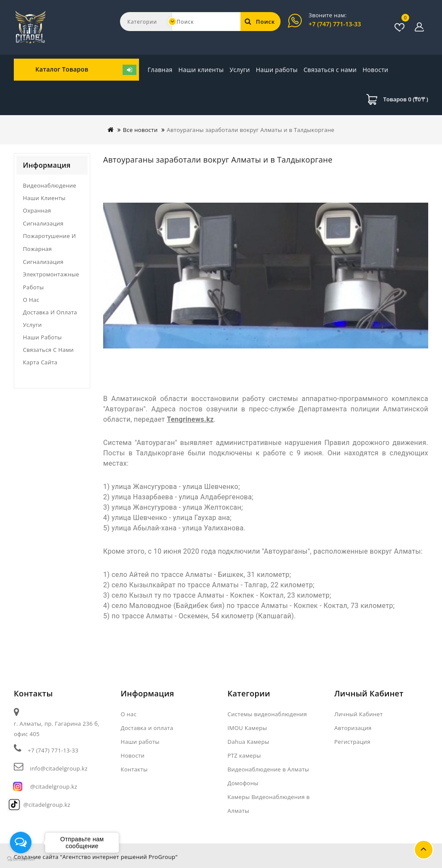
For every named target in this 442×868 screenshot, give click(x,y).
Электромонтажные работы (51, 281)
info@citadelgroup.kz (58, 768)
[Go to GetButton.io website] (21, 859)
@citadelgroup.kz (54, 787)
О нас (31, 300)
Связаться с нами (361, 70)
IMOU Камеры (247, 728)
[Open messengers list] (21, 843)
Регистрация (352, 742)
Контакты (134, 769)
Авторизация (353, 728)
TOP (424, 850)
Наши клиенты (201, 70)
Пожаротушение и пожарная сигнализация (49, 249)
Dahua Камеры (248, 742)
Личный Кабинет (359, 714)
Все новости (140, 130)
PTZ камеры (244, 755)
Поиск (260, 22)
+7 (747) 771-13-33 (335, 24)
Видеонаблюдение (50, 185)
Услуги (240, 70)
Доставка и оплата (50, 312)
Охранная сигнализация (43, 217)
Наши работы (277, 70)
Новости (316, 70)
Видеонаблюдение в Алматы (268, 769)
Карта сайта (40, 362)
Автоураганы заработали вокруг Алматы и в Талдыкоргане (250, 130)
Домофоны (243, 783)
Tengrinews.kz (190, 419)
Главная (160, 70)
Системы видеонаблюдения (267, 714)
